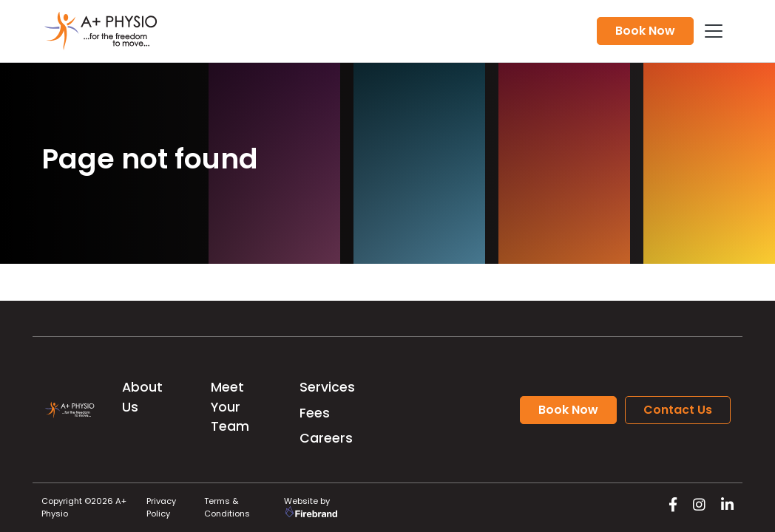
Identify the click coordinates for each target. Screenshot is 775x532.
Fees (315, 413)
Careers (326, 438)
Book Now (645, 31)
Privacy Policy (161, 507)
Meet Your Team (230, 407)
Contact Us (678, 410)
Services (327, 387)
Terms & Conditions (227, 507)
